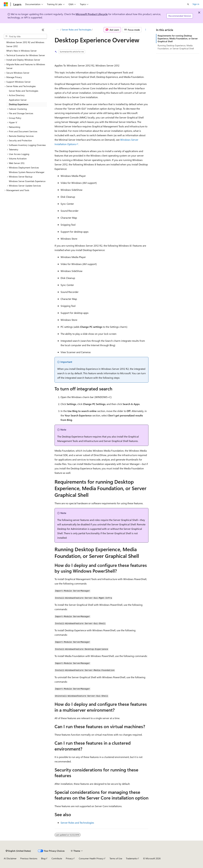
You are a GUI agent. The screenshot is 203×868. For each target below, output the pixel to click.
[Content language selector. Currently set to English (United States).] (18, 851)
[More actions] (146, 30)
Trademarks (131, 858)
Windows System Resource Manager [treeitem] (27, 172)
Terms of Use (116, 858)
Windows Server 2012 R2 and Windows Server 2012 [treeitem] (25, 44)
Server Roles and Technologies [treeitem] (24, 91)
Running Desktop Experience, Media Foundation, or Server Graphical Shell (176, 47)
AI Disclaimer (10, 858)
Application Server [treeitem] (18, 100)
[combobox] (25, 36)
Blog (43, 858)
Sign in (196, 4)
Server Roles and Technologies (77, 30)
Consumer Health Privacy (91, 858)
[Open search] (188, 4)
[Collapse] (43, 30)
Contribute (57, 858)
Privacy (69, 858)
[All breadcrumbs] (57, 30)
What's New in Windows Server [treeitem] (21, 51)
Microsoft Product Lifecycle (92, 14)
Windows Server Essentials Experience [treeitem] (27, 181)
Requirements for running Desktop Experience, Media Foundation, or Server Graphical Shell (178, 38)
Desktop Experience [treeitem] (19, 104)
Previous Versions (29, 858)
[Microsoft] (6, 4)
